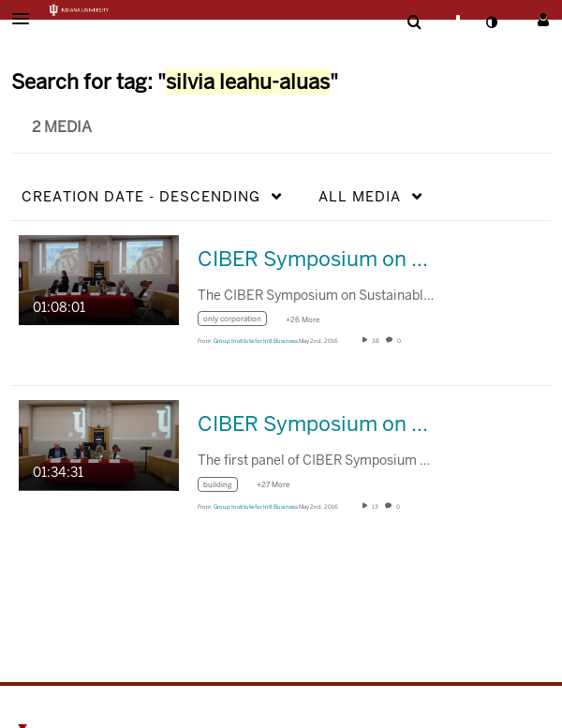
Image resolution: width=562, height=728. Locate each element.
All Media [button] (360, 196)
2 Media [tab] (62, 127)
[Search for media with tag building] (225, 487)
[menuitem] (414, 22)
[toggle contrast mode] (491, 22)
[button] (26, 19)
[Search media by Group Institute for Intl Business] (256, 341)
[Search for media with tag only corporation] (239, 322)
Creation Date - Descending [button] (141, 196)
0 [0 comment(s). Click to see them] (400, 341)
